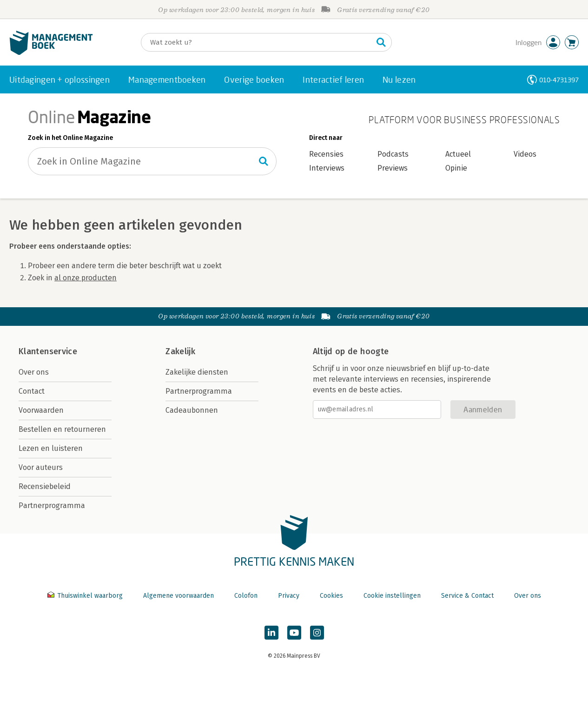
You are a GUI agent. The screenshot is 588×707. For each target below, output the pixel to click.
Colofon (246, 596)
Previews (393, 168)
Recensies (326, 154)
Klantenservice (48, 351)
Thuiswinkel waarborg (86, 596)
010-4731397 (559, 80)
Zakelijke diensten (197, 372)
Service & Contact (467, 596)
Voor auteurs (41, 467)
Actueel (458, 154)
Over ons (34, 372)
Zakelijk (180, 351)
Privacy (289, 596)
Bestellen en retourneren (62, 429)
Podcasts (393, 154)
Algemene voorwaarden (178, 596)
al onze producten (86, 278)
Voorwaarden (41, 410)
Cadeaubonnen (192, 410)
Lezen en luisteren (51, 448)
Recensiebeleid (45, 486)
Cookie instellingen (392, 596)
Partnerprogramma (52, 505)
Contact (32, 391)
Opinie (456, 168)
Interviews (327, 168)
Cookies (331, 596)
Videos (525, 154)
